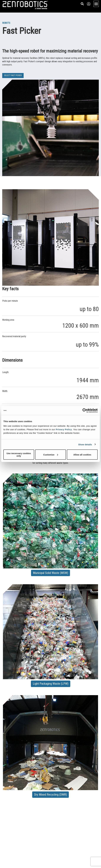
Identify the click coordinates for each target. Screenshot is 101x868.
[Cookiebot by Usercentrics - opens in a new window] (85, 410)
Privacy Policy (64, 429)
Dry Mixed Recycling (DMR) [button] (50, 795)
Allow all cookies (82, 455)
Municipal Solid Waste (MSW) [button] (50, 573)
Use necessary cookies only (19, 455)
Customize (51, 455)
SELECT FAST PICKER (13, 75)
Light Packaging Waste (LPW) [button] (51, 684)
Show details (85, 444)
